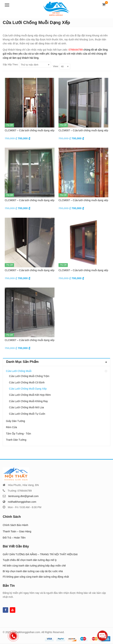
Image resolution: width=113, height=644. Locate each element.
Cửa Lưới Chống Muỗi (19, 371)
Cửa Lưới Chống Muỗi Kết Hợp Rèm (30, 395)
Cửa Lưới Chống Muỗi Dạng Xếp (28, 389)
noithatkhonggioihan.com (22, 502)
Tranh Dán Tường (16, 440)
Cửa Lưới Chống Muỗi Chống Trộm (29, 376)
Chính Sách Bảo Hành (15, 525)
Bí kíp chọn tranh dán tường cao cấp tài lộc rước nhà (33, 571)
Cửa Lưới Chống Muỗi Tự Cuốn (27, 414)
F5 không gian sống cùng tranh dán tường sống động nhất (36, 577)
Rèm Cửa (11, 427)
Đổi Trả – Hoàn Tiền (14, 538)
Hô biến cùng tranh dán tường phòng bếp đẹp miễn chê (34, 566)
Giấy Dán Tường (15, 421)
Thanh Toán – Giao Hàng (17, 531)
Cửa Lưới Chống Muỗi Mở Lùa (27, 407)
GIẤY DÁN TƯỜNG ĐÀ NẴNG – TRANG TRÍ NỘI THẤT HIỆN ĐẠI (40, 554)
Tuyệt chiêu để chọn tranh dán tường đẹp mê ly (30, 560)
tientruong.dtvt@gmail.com (23, 496)
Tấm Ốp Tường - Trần (18, 434)
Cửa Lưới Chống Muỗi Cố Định (27, 382)
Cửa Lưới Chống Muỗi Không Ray (29, 401)
